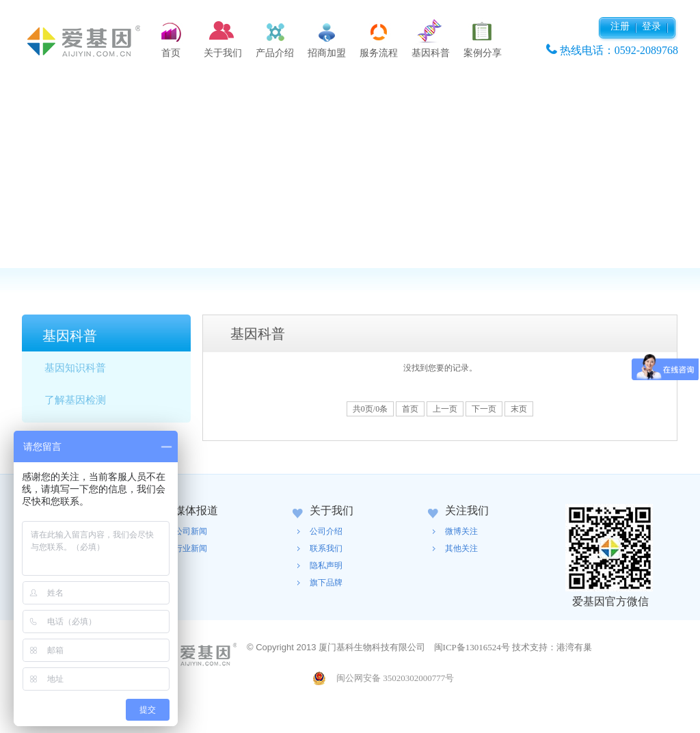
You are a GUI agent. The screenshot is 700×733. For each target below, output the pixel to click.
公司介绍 (326, 531)
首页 (171, 53)
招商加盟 (327, 53)
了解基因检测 (75, 400)
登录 (651, 26)
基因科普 (431, 53)
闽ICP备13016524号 (472, 647)
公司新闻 (191, 531)
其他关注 (461, 548)
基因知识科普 (75, 368)
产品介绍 (275, 53)
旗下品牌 (326, 583)
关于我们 (223, 53)
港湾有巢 (574, 647)
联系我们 (326, 548)
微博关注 (461, 531)
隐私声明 (326, 565)
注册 (620, 26)
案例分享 (483, 53)
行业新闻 (191, 548)
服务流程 (379, 53)
